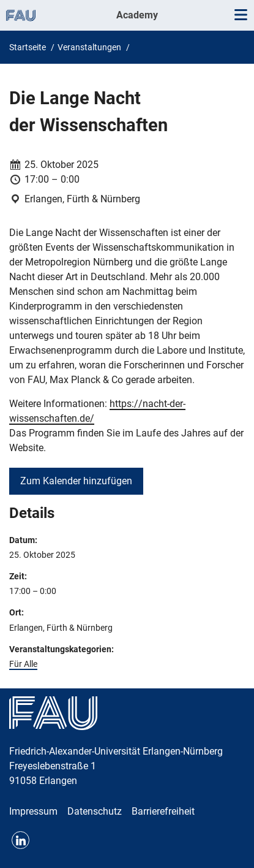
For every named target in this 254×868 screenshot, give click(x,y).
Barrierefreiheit (163, 811)
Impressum (33, 811)
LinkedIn (21, 840)
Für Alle (23, 664)
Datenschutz (95, 811)
